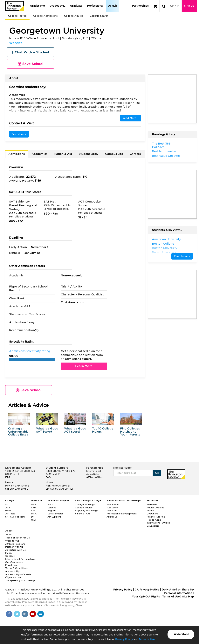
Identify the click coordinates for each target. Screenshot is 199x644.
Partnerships (140, 6)
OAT (34, 520)
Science (52, 508)
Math (50, 505)
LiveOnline (152, 514)
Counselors (153, 526)
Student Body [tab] (89, 154)
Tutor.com (112, 508)
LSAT (34, 511)
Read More (131, 118)
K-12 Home (113, 505)
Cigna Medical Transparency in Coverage (20, 579)
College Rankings (85, 505)
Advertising (93, 474)
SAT (7, 505)
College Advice (74, 16)
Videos (151, 511)
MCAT (34, 514)
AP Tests (10, 514)
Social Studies (55, 514)
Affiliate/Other (95, 477)
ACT (8, 508)
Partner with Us (14, 547)
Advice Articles (155, 508)
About (9, 535)
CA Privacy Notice (147, 590)
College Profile (17, 16)
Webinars (152, 505)
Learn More (84, 366)
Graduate (76, 6)
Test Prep (112, 511)
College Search (99, 16)
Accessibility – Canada (18, 574)
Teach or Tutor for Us (17, 538)
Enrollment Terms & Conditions (16, 567)
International (94, 471)
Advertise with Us (15, 550)
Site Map (188, 597)
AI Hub (113, 6)
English (51, 511)
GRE (34, 505)
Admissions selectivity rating (30, 351)
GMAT (34, 508)
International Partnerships (20, 559)
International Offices (158, 523)
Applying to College (87, 511)
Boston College (163, 244)
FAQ (8, 477)
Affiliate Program (15, 544)
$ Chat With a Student (30, 52)
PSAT (8, 511)
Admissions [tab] (17, 154)
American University (166, 239)
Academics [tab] (39, 154)
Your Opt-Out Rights (146, 597)
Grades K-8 (37, 6)
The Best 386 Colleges (161, 145)
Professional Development (122, 514)
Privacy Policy (124, 639)
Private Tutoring (156, 517)
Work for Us (12, 541)
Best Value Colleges (166, 156)
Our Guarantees (14, 562)
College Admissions (45, 16)
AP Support (54, 517)
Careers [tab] (135, 154)
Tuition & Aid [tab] (63, 154)
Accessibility (12, 571)
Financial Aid (82, 514)
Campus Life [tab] (114, 154)
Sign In (175, 6)
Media (9, 553)
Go (157, 473)
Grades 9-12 (57, 6)
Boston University (165, 248)
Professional (95, 6)
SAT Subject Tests (15, 517)
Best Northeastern (165, 151)
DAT (33, 517)
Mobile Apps (154, 520)
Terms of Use (147, 639)
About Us (112, 517)
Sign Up (189, 6)
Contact (10, 556)
